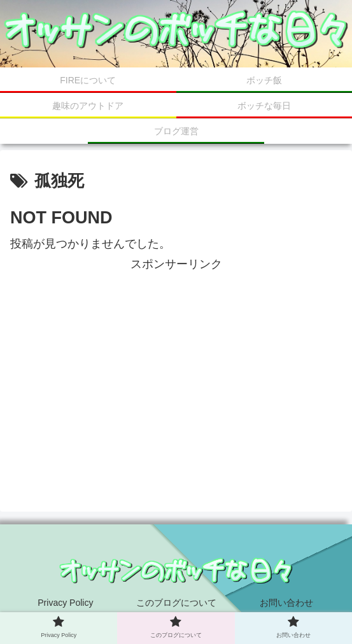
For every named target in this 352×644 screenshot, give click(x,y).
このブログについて (176, 603)
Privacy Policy (65, 603)
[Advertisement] (176, 363)
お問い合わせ (286, 603)
